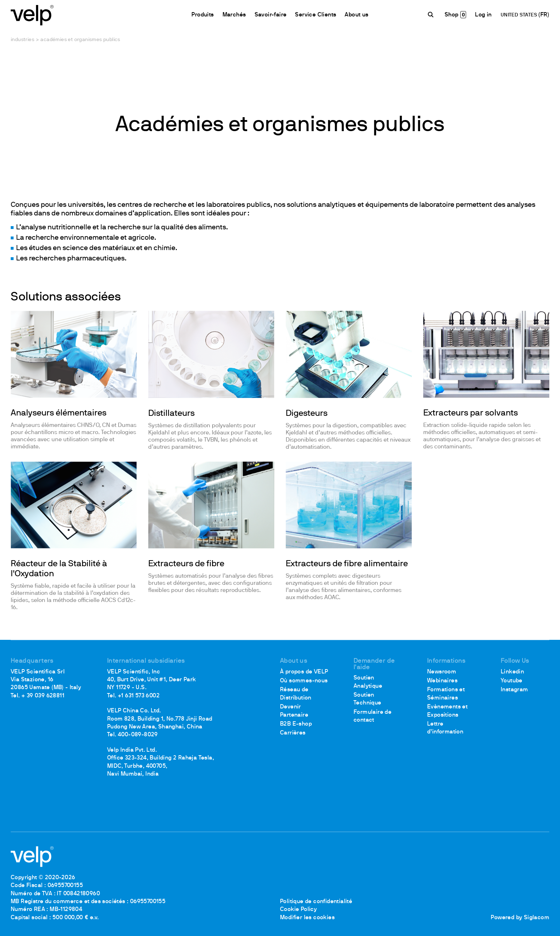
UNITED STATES (520, 15)
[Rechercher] (432, 15)
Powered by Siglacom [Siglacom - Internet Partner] (520, 918)
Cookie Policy (298, 910)
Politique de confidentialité (316, 902)
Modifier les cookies (307, 918)
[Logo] (32, 14)
